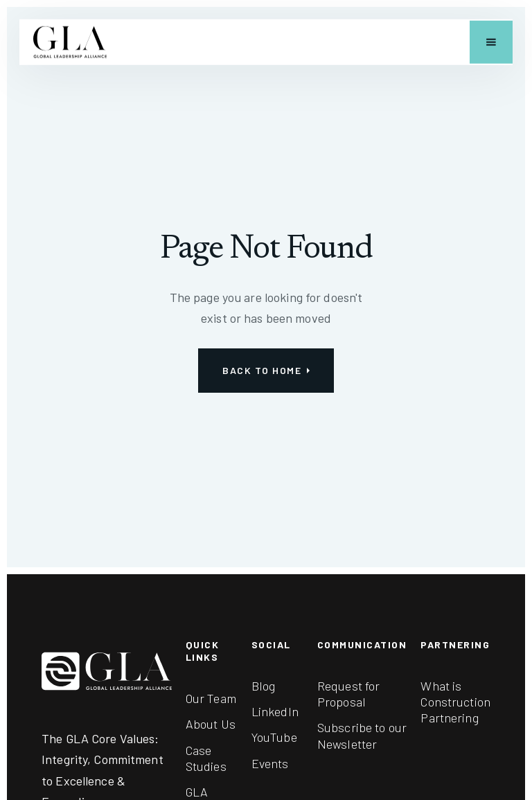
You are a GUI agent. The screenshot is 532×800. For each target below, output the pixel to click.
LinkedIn (275, 711)
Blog (264, 686)
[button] (491, 42)
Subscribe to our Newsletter (362, 735)
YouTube (274, 737)
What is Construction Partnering (455, 702)
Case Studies (206, 758)
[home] (70, 42)
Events (270, 763)
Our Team (211, 698)
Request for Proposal (348, 694)
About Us (211, 724)
